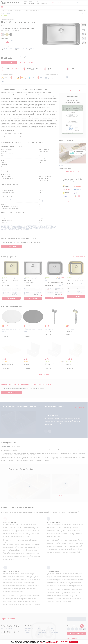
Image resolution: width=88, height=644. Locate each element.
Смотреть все (79, 407)
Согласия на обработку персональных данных (49, 642)
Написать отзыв (12, 246)
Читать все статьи (73, 172)
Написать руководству (77, 626)
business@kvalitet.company (75, 635)
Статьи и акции (71, 7)
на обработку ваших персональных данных (59, 641)
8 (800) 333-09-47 (42, 3)
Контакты (84, 7)
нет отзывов (7, 13)
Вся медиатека (65, 489)
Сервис (37, 7)
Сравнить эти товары (79, 257)
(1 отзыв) (62, 277)
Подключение (41, 623)
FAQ (52, 621)
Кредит (47, 7)
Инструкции (28, 623)
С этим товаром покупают (71, 90)
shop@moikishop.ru (73, 632)
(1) (63, 361)
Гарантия (58, 7)
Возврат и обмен (42, 626)
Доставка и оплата (23, 7)
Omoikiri (3, 11)
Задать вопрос (12, 392)
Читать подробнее (69, 201)
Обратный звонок (57, 3)
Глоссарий (28, 626)
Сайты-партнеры (55, 626)
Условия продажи (29, 621)
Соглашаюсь (73, 642)
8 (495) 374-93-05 (29, 3)
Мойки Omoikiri (10, 11)
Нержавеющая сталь (19, 11)
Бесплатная (11, 68)
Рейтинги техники (55, 628)
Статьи (40, 630)
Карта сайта (54, 630)
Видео (52, 623)
